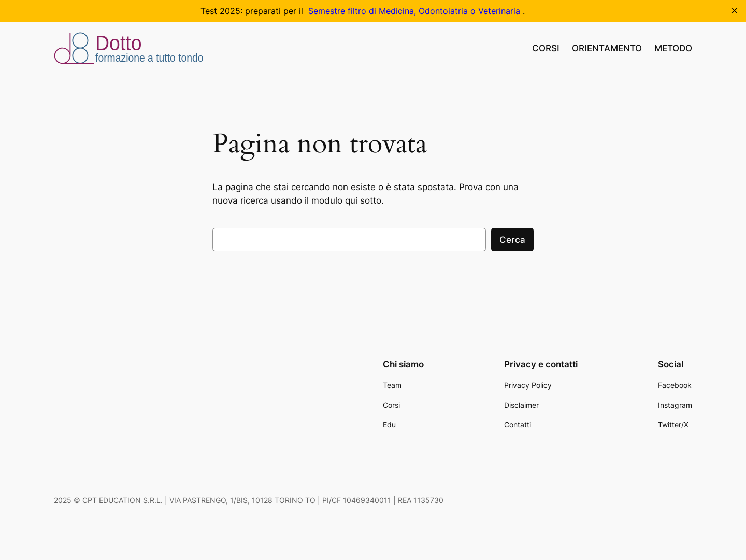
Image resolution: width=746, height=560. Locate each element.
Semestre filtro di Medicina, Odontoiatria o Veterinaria (414, 11)
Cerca (512, 240)
